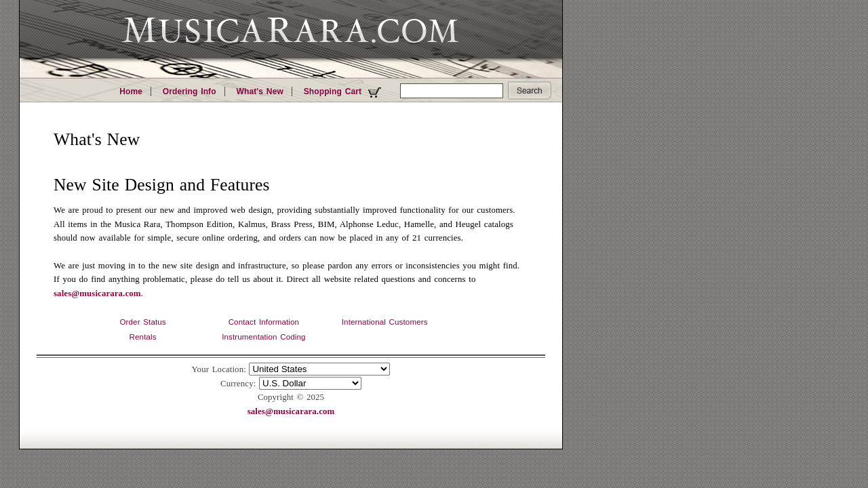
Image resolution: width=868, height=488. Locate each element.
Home (131, 91)
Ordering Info (190, 91)
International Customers (385, 322)
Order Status (142, 322)
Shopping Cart (344, 92)
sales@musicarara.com (97, 293)
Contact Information (264, 322)
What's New (259, 91)
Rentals (143, 337)
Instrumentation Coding (263, 337)
